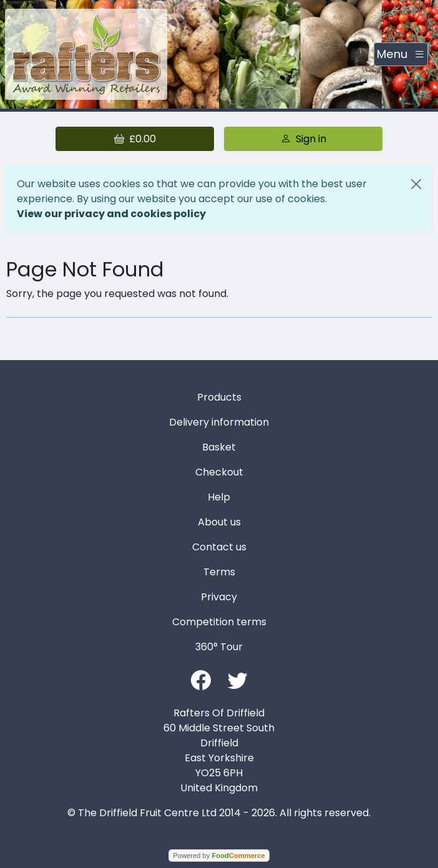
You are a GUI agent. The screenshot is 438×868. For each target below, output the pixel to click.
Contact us (219, 547)
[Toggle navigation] (401, 54)
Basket (219, 447)
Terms (219, 572)
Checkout (219, 472)
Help (219, 497)
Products (219, 397)
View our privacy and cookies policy (111, 214)
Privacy (219, 597)
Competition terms (219, 622)
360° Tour (219, 647)
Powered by (219, 856)
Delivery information (219, 422)
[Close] (416, 184)
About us (219, 522)
